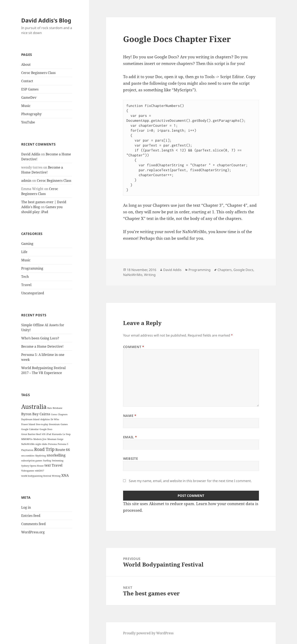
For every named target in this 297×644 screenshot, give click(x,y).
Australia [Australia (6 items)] (34, 407)
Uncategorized (33, 293)
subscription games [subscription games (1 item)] (32, 461)
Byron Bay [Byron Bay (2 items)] (30, 414)
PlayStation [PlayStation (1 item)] (27, 450)
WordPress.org (33, 532)
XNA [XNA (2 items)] (65, 475)
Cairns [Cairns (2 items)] (45, 414)
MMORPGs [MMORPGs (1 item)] (27, 439)
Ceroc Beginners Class (38, 73)
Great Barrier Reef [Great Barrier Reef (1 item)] (31, 434)
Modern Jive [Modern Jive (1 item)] (40, 439)
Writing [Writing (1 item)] (56, 476)
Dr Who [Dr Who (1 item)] (55, 419)
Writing (150, 275)
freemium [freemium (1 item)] (54, 424)
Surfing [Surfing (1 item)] (47, 461)
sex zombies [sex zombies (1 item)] (28, 456)
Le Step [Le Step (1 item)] (67, 434)
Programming (32, 268)
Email (130, 437)
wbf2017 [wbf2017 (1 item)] (40, 471)
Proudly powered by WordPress (148, 633)
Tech (25, 277)
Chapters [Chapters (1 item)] (63, 414)
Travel (26, 285)
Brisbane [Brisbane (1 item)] (58, 408)
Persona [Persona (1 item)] (52, 444)
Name (130, 416)
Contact (27, 81)
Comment (134, 347)
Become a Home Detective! (42, 346)
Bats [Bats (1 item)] (50, 408)
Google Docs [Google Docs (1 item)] (46, 429)
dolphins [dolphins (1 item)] (45, 419)
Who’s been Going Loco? (40, 338)
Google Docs (243, 270)
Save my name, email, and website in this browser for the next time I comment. (190, 481)
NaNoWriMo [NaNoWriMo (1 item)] (28, 444)
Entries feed (31, 516)
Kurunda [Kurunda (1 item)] (57, 434)
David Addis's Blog (46, 20)
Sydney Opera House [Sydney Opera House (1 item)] (32, 466)
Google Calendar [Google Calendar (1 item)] (30, 429)
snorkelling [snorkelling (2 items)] (56, 455)
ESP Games (30, 89)
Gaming (27, 244)
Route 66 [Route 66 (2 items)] (63, 450)
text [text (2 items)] (48, 465)
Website (130, 459)
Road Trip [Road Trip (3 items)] (44, 449)
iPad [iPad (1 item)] (49, 434)
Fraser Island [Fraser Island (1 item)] (28, 424)
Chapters (225, 270)
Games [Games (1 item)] (64, 424)
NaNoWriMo (133, 275)
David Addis (31, 154)
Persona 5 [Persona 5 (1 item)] (63, 444)
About (26, 65)
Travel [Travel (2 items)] (57, 465)
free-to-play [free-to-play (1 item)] (42, 424)
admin (26, 181)
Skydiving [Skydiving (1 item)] (41, 456)
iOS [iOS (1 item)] (44, 434)
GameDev (29, 97)
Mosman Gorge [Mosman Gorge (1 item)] (55, 439)
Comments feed (33, 524)
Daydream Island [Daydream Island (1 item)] (30, 419)
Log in (26, 507)
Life (24, 252)
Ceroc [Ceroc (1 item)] (54, 414)
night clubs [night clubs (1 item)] (41, 444)
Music (26, 106)
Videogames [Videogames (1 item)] (28, 471)
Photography (31, 114)
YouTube (28, 122)
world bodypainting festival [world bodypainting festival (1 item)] (36, 476)
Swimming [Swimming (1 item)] (58, 461)
